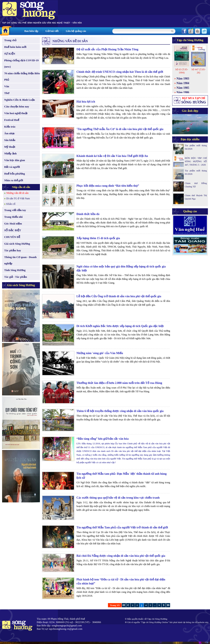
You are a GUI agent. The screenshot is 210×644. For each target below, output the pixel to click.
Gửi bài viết (52, 31)
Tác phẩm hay (13, 250)
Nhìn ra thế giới (14, 180)
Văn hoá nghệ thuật (16, 113)
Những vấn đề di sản (17, 193)
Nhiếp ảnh (10, 153)
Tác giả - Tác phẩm (16, 277)
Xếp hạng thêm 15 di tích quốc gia (98, 238)
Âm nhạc (10, 133)
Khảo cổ (11, 204)
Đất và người (12, 167)
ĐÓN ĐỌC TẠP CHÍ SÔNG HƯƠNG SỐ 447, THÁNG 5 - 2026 (196, 161)
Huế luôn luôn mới (15, 47)
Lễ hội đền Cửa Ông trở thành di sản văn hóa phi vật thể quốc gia (119, 296)
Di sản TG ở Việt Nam (18, 198)
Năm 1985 (183, 88)
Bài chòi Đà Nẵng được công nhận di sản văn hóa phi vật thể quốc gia (121, 556)
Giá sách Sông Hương (17, 244)
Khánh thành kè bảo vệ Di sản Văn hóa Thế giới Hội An (112, 156)
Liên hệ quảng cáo (76, 31)
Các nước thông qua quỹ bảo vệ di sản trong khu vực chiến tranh (118, 498)
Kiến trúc (10, 127)
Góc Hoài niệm (13, 224)
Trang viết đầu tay (15, 210)
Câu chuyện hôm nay (17, 106)
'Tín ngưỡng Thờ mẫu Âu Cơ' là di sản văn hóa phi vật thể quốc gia (120, 129)
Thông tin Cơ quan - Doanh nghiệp (20, 260)
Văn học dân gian (15, 160)
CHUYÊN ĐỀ (12, 237)
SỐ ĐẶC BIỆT (13, 230)
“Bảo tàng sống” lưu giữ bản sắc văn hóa (102, 439)
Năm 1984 (183, 83)
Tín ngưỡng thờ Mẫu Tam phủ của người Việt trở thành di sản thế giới (122, 527)
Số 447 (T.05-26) (198, 71)
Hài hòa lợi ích (86, 102)
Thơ (7, 93)
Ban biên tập (31, 31)
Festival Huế (12, 120)
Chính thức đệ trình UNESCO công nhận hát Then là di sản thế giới (120, 72)
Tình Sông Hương (15, 270)
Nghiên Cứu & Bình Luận (20, 100)
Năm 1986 (183, 92)
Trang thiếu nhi (13, 217)
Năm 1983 (183, 79)
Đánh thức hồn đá (88, 214)
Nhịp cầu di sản (21, 187)
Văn (7, 86)
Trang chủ (10, 40)
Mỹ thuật (10, 147)
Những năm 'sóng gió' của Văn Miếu (100, 353)
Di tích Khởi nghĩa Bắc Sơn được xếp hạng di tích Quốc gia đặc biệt (120, 326)
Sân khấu (10, 140)
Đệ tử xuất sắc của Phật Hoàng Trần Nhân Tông (107, 49)
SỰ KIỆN (10, 54)
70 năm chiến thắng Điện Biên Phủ (22, 76)
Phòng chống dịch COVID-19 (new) (21, 63)
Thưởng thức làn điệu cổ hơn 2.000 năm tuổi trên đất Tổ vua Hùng (119, 383)
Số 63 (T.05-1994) (182, 71)
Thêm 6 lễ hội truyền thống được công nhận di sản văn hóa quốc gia (120, 411)
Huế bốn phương (15, 174)
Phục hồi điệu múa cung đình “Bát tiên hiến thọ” (108, 186)
